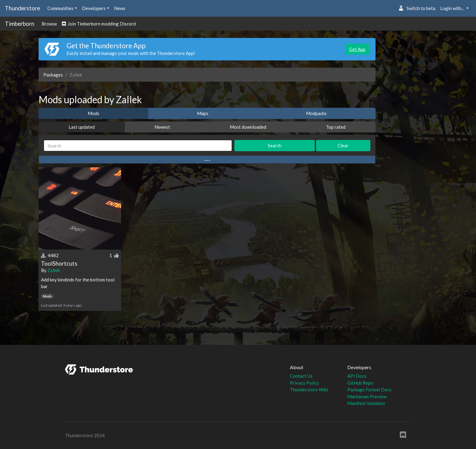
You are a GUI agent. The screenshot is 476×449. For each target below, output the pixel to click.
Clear (343, 145)
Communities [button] (60, 8)
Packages (53, 75)
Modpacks (316, 113)
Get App (357, 49)
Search (275, 145)
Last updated (82, 127)
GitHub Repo (360, 383)
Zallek (54, 270)
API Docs (357, 376)
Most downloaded (248, 127)
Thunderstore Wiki (309, 389)
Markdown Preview (367, 396)
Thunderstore (22, 8)
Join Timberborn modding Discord (99, 24)
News (120, 8)
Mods (93, 113)
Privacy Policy (304, 383)
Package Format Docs (369, 389)
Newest (162, 127)
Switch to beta (417, 8)
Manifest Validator (366, 403)
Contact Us (301, 376)
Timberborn (20, 24)
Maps (203, 113)
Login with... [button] (453, 8)
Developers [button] (94, 8)
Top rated (336, 127)
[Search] (138, 146)
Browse (49, 24)
